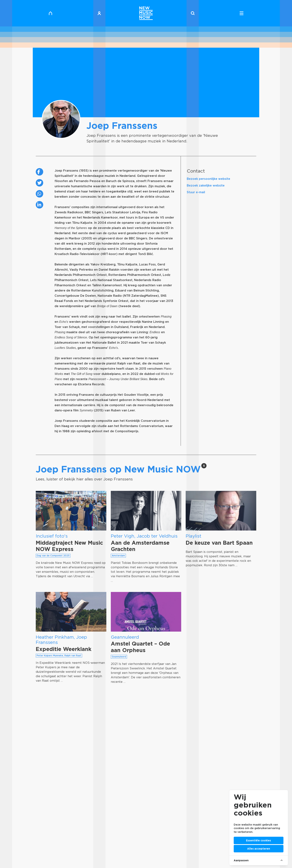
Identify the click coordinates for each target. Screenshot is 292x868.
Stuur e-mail (196, 192)
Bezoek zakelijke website (206, 185)
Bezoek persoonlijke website (208, 179)
